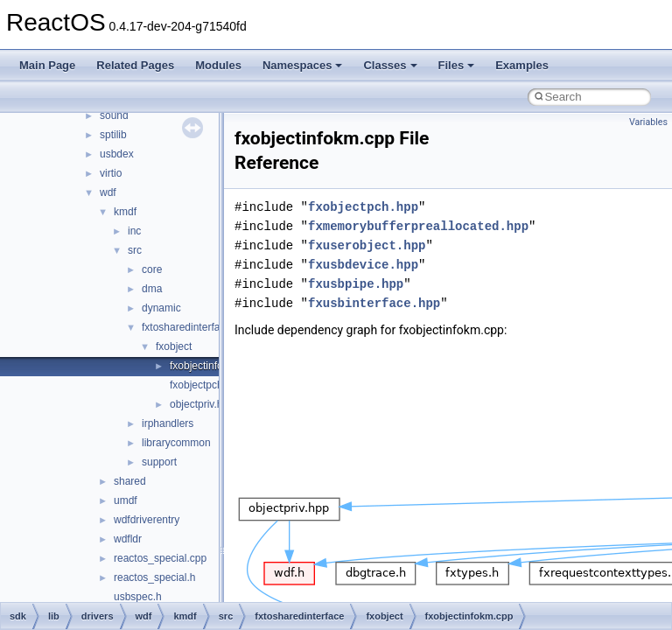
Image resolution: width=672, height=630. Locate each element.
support (159, 462)
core (152, 269)
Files (457, 65)
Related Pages (135, 65)
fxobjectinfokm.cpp (213, 366)
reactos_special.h (154, 577)
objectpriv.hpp (202, 404)
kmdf (125, 212)
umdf (126, 500)
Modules (218, 65)
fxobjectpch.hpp (206, 385)
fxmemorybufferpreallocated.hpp (418, 226)
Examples (522, 65)
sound (114, 115)
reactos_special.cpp (160, 558)
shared (130, 481)
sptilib (113, 135)
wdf (108, 192)
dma (152, 289)
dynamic (161, 308)
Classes (390, 65)
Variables (648, 122)
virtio (111, 173)
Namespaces (303, 65)
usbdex (117, 154)
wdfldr (128, 539)
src (135, 250)
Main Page (47, 65)
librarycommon (176, 443)
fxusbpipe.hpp (356, 284)
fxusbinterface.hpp (374, 303)
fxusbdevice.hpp (363, 265)
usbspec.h (138, 597)
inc (134, 231)
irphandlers (168, 423)
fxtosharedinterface (186, 327)
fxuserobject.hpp (367, 245)
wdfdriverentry (147, 520)
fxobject (174, 346)
